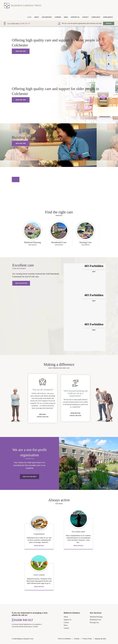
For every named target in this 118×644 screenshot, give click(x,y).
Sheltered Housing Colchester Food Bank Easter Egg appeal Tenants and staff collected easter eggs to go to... (39, 581)
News (66, 17)
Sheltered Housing (96, 617)
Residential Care (95, 620)
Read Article (39, 546)
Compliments (108, 17)
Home (29, 17)
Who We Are (21, 51)
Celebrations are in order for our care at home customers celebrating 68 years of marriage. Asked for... (39, 540)
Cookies (77, 639)
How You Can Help (30, 477)
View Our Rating (21, 283)
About (37, 17)
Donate (109, 23)
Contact (85, 17)
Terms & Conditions (64, 639)
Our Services (47, 17)
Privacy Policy (87, 639)
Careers (58, 17)
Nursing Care (94, 622)
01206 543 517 (25, 24)
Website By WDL (100, 639)
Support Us (75, 17)
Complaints (96, 17)
